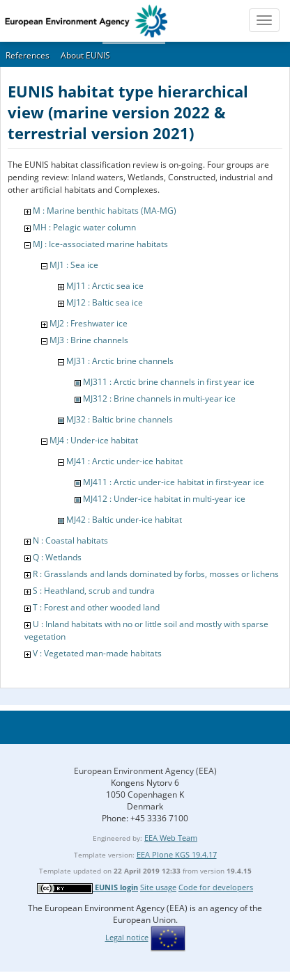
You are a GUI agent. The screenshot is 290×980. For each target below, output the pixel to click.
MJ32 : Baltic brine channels (120, 419)
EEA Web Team (171, 838)
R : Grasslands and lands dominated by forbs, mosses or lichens (156, 574)
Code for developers (216, 887)
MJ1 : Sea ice (74, 265)
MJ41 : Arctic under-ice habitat (124, 461)
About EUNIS (85, 55)
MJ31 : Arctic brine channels (120, 361)
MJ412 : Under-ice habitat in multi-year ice (164, 499)
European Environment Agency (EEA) (145, 771)
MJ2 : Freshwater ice (89, 323)
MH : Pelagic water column (84, 227)
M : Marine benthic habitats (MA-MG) (105, 211)
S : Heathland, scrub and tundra (94, 591)
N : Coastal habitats (70, 540)
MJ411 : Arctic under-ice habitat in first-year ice (174, 482)
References (28, 55)
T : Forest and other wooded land (96, 607)
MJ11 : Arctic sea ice (105, 286)
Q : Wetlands (57, 557)
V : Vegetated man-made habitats (97, 653)
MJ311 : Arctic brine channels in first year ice (169, 382)
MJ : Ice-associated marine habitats (100, 244)
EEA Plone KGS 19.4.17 (177, 854)
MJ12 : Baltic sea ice (105, 302)
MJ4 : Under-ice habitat (94, 440)
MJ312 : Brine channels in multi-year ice (159, 398)
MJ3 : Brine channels (89, 340)
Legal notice (127, 937)
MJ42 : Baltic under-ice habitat (124, 520)
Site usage (158, 887)
